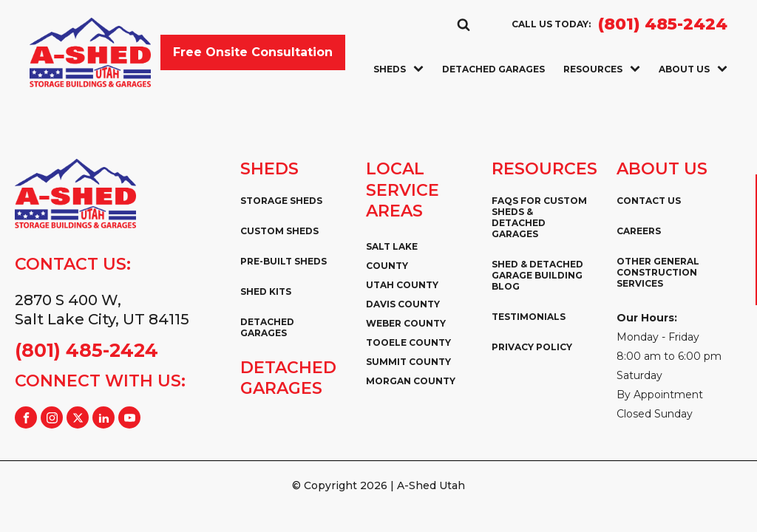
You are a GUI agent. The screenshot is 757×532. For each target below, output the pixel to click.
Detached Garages (493, 69)
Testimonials (529, 317)
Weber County (406, 323)
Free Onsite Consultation (253, 52)
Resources (602, 69)
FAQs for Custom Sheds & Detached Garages (539, 217)
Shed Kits (266, 291)
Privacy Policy (532, 347)
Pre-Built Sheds (284, 261)
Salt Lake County (392, 256)
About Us (693, 69)
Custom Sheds (279, 231)
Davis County (403, 304)
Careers (639, 231)
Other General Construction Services (658, 272)
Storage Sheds (281, 201)
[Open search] (464, 24)
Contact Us (649, 201)
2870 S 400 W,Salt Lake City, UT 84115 (102, 310)
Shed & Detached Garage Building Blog (537, 275)
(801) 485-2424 (663, 24)
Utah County (402, 285)
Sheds (398, 69)
